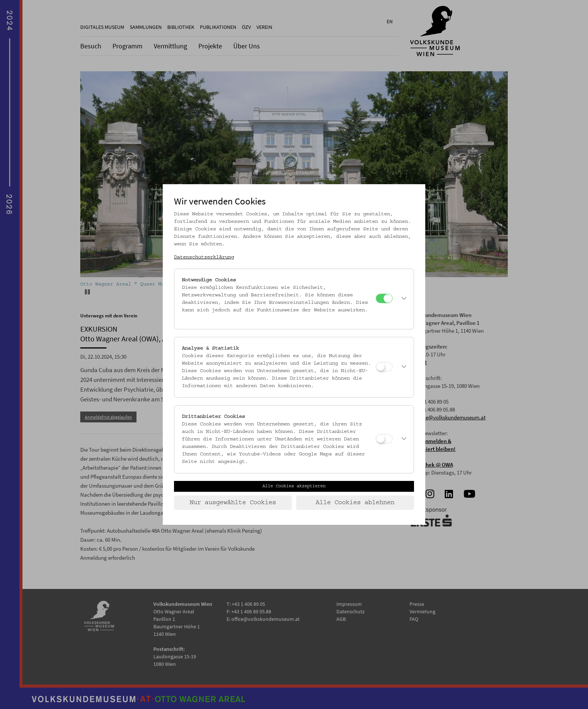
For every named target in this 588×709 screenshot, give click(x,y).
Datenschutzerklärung (204, 257)
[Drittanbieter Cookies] (384, 439)
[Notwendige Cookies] (384, 298)
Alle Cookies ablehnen (355, 503)
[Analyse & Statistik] (384, 367)
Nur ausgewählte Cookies (233, 503)
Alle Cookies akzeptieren (294, 486)
